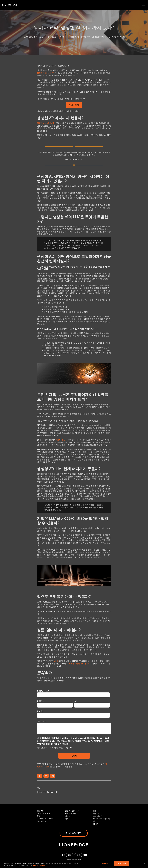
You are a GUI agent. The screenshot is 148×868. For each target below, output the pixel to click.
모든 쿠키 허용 (121, 864)
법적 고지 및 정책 (74, 860)
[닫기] (144, 864)
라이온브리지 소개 (72, 811)
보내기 (74, 756)
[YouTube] (86, 855)
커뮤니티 (97, 814)
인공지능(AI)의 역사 (45, 123)
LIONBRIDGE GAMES (45, 819)
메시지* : (41, 721)
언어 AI (40, 811)
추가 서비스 (98, 816)
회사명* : (41, 711)
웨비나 (56, 661)
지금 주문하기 (74, 833)
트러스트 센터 (71, 814)
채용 (95, 811)
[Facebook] (62, 855)
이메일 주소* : (44, 691)
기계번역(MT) (61, 440)
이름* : (40, 701)
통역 (39, 816)
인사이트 (69, 816)
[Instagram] (68, 855)
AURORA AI (42, 821)
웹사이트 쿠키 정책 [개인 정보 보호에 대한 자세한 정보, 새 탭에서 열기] (39, 865)
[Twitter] (80, 855)
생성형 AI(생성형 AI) (46, 73)
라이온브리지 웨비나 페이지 (80, 664)
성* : (76, 701)
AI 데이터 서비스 (44, 814)
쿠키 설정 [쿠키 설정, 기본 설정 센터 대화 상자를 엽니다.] (105, 864)
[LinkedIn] (74, 855)
